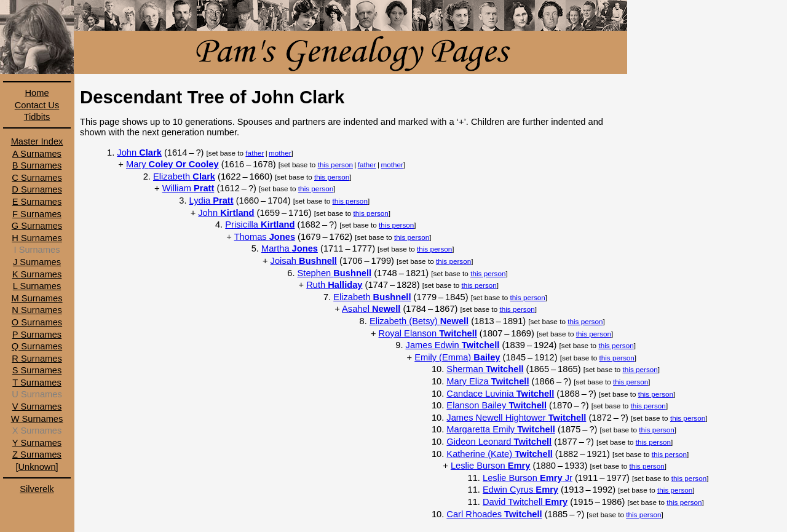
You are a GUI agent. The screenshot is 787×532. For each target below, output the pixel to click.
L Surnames (37, 286)
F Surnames (37, 214)
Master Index (37, 141)
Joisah (304, 261)
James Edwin (453, 345)
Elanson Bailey (496, 405)
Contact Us (37, 105)
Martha (290, 248)
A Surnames (37, 154)
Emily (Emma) (457, 357)
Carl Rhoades (494, 514)
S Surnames (37, 370)
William (188, 188)
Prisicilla (260, 224)
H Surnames (37, 238)
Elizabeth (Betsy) (419, 321)
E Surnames (37, 202)
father (255, 153)
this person (335, 165)
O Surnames (37, 322)
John (139, 153)
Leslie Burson (491, 466)
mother (280, 153)
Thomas (265, 237)
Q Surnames (37, 346)
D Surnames (37, 189)
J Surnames (37, 262)
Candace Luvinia (500, 394)
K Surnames (37, 274)
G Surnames (37, 226)
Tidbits (37, 117)
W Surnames (37, 419)
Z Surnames (37, 455)
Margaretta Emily (500, 429)
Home (37, 93)
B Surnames (37, 165)
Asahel (371, 309)
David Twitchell (525, 502)
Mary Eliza (488, 381)
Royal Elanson (428, 333)
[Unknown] (37, 467)
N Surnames (37, 310)
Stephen (335, 273)
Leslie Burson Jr (528, 478)
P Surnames (37, 335)
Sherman (485, 369)
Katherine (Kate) (499, 454)
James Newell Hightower (516, 418)
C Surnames (37, 178)
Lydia (212, 200)
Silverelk (37, 489)
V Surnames (37, 407)
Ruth (334, 285)
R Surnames (37, 359)
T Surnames (37, 383)
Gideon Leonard (499, 442)
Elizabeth (184, 177)
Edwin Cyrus (520, 490)
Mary (172, 164)
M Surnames (37, 298)
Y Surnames (37, 443)
